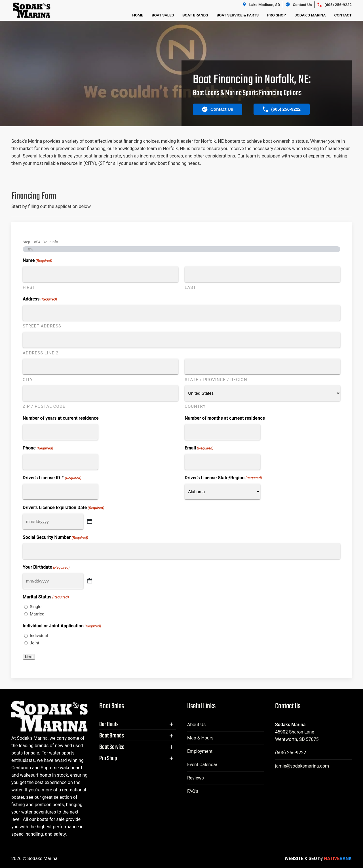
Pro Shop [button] (277, 15)
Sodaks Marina (290, 725)
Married (37, 614)
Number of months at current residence (225, 418)
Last (190, 287)
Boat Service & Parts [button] (238, 15)
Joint (35, 643)
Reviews (196, 778)
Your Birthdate (46, 567)
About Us (196, 725)
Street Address (42, 326)
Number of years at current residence (61, 418)
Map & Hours (200, 738)
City (28, 380)
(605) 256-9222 (291, 753)
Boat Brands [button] (195, 15)
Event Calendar (202, 765)
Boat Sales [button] (163, 15)
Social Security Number (55, 538)
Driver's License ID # (52, 478)
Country (195, 406)
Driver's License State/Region (223, 478)
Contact (343, 15)
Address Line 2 (41, 353)
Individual (39, 636)
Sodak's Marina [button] (310, 15)
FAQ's (193, 791)
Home (138, 15)
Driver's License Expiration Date (64, 508)
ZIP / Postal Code (44, 406)
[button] (138, 724)
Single (36, 607)
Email (199, 448)
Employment (200, 751)
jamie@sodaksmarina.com (302, 766)
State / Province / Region (216, 380)
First (29, 287)
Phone (38, 448)
